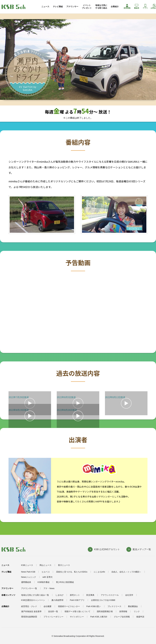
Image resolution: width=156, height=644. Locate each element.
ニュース (45, 7)
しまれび (59, 595)
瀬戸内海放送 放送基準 (31, 611)
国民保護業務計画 (105, 611)
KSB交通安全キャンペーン (33, 600)
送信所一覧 (53, 611)
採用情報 (127, 7)
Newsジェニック (29, 577)
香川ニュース (64, 565)
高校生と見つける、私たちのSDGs (72, 572)
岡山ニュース (46, 565)
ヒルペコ (46, 572)
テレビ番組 (58, 7)
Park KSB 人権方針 (99, 617)
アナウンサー (72, 7)
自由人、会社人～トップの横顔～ (126, 572)
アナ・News (49, 588)
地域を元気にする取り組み (101, 7)
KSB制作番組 (44, 582)
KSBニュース (27, 565)
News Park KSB (28, 572)
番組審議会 (133, 606)
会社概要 (48, 606)
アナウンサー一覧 (29, 588)
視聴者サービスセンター (69, 606)
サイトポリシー (77, 617)
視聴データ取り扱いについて (77, 611)
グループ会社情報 (122, 617)
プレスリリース (114, 606)
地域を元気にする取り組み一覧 (35, 595)
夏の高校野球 (57, 600)
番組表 (137, 7)
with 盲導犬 (48, 577)
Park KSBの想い (94, 606)
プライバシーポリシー (53, 617)
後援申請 (140, 617)
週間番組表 (26, 582)
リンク (137, 611)
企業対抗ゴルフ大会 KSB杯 (103, 600)
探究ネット (75, 595)
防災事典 (90, 595)
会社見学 (129, 595)
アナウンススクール (110, 595)
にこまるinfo (99, 572)
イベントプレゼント (87, 7)
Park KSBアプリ (77, 600)
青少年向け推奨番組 (65, 582)
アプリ (145, 7)
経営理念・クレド (29, 606)
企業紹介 (115, 7)
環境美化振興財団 (29, 617)
